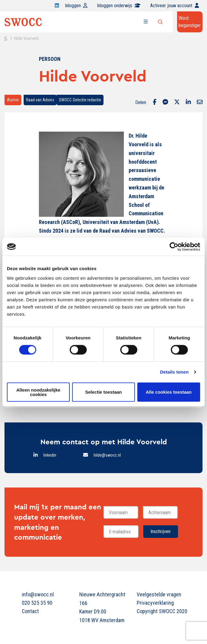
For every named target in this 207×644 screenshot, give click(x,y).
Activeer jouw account (175, 6)
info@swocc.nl (38, 594)
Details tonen (174, 372)
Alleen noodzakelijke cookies (38, 392)
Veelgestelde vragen (159, 594)
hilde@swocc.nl (107, 455)
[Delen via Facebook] (155, 103)
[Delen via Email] (200, 103)
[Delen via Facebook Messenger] (165, 103)
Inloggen (76, 6)
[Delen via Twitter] (177, 103)
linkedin (50, 455)
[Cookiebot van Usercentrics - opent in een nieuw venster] (174, 247)
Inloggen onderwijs (119, 6)
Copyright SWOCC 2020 (161, 611)
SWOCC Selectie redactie (80, 100)
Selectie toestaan (104, 392)
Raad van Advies (40, 100)
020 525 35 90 (37, 603)
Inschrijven (160, 531)
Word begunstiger (190, 22)
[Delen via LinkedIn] (188, 103)
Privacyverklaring (155, 603)
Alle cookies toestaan (169, 392)
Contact (30, 611)
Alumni (13, 100)
